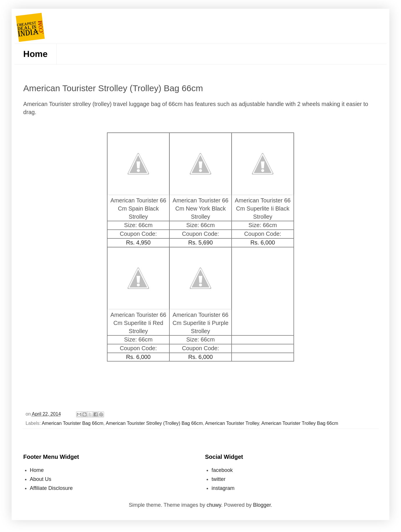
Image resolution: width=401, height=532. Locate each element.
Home (35, 54)
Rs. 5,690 (201, 242)
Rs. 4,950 (138, 242)
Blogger (262, 505)
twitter (219, 479)
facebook (222, 470)
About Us (41, 479)
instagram (223, 488)
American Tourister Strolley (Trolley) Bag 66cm (154, 423)
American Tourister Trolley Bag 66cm (300, 423)
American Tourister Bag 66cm (73, 423)
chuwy (214, 505)
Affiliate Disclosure (51, 488)
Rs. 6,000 (263, 242)
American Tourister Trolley (232, 423)
